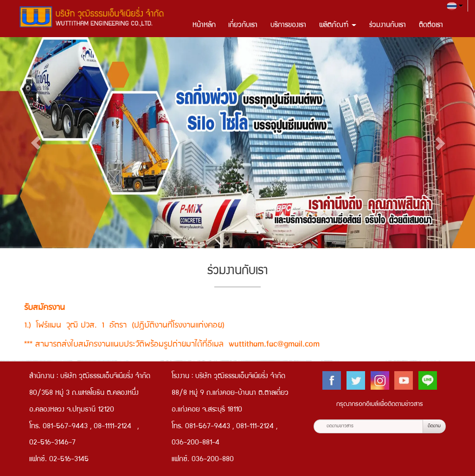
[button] (36, 143)
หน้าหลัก (204, 26)
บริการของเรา (288, 26)
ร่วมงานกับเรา (388, 26)
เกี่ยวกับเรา (243, 26)
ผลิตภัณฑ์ (338, 26)
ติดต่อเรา (431, 26)
